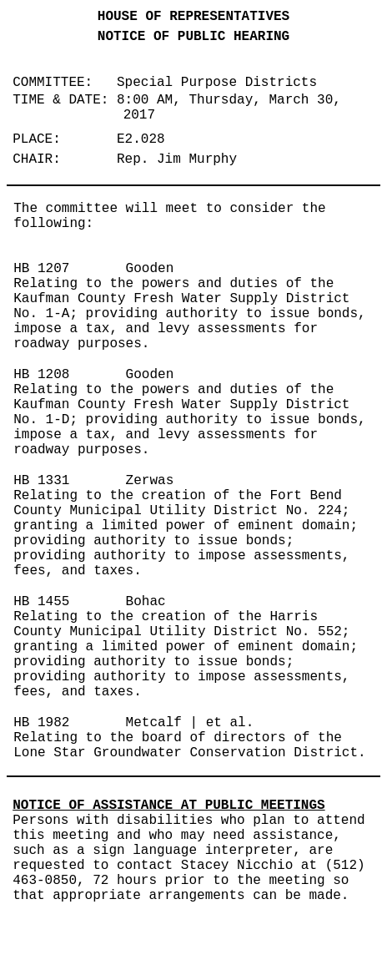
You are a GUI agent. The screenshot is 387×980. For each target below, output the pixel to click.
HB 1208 (41, 375)
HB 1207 (41, 269)
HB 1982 (41, 723)
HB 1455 (41, 602)
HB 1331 (41, 481)
